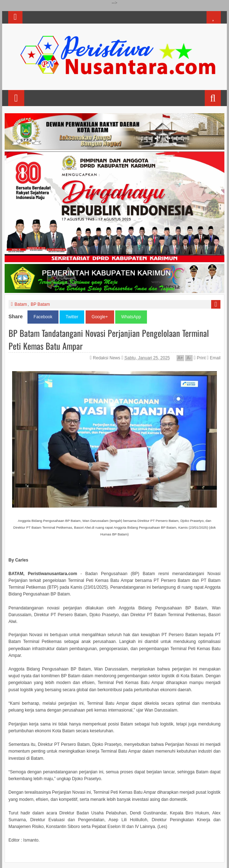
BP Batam (40, 304)
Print (200, 358)
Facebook (43, 317)
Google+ (100, 317)
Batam (21, 304)
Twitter (72, 317)
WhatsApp (131, 317)
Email (214, 358)
